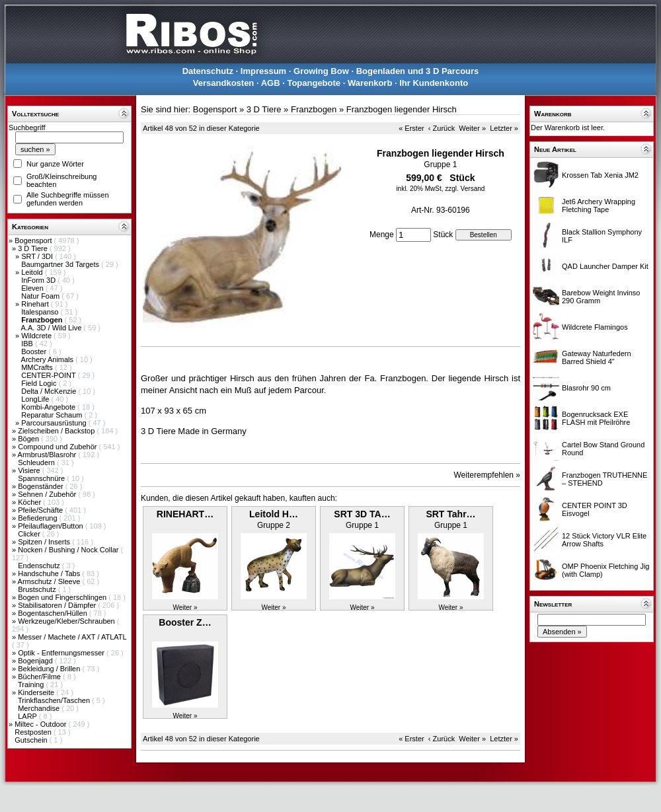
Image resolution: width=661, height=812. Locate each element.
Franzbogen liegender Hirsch (402, 109)
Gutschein (32, 740)
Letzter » (504, 128)
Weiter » (472, 128)
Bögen (29, 439)
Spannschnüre (42, 478)
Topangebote (314, 83)
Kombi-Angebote (49, 407)
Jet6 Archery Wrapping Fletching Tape (599, 205)
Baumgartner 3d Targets (61, 264)
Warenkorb (370, 83)
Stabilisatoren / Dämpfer (58, 605)
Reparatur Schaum (53, 415)
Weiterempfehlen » (487, 475)
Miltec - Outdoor (41, 724)
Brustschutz (38, 589)
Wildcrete (37, 336)
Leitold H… (274, 514)
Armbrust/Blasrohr (48, 455)
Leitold (33, 272)
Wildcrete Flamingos (595, 327)
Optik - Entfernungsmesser (62, 653)
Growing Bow (321, 71)
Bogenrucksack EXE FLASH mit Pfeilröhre (596, 418)
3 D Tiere (34, 248)
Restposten (34, 732)
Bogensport (34, 240)
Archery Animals (49, 359)
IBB (28, 344)
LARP (28, 716)
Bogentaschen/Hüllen (54, 613)
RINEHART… (185, 514)
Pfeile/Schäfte (41, 510)
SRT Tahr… (450, 514)
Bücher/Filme (40, 677)
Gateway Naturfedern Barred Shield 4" (597, 357)
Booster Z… (185, 622)
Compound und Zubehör (58, 447)
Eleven (33, 288)
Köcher (30, 502)
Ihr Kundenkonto (434, 83)
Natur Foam (41, 296)
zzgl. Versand (465, 189)
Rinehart (36, 304)
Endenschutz (40, 566)
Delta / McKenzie (50, 391)
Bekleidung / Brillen (50, 669)
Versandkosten (224, 83)
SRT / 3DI (38, 256)
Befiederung (38, 518)
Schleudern (37, 462)
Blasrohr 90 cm (586, 388)
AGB (271, 83)
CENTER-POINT (49, 375)
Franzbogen (314, 109)
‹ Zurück (442, 128)
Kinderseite (37, 692)
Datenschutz (208, 71)
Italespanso (41, 312)
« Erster (411, 128)
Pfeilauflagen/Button (52, 526)
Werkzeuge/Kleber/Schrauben (67, 621)
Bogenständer (42, 486)
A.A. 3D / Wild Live (53, 328)
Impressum (263, 71)
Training (32, 684)
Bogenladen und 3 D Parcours (418, 71)
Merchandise (40, 708)
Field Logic (40, 383)
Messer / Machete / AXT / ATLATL (72, 637)
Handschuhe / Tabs (50, 573)
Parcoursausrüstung (55, 423)
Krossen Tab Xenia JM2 (600, 175)
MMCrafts (38, 367)
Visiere (30, 470)
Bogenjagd (36, 661)
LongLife (36, 399)
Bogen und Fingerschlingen (63, 597)
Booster (35, 351)
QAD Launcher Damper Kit (605, 266)
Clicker (30, 534)
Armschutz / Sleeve (50, 581)
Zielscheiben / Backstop (57, 431)
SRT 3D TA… (362, 514)
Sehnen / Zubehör (48, 494)
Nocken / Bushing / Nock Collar (69, 550)
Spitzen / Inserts (45, 542)
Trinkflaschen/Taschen (55, 700)
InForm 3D (39, 280)
